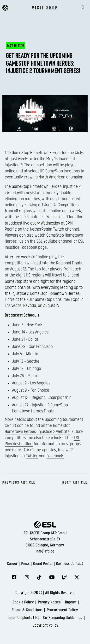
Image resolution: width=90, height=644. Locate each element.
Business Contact (69, 564)
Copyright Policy (45, 626)
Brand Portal (43, 564)
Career (12, 564)
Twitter (32, 456)
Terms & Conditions (27, 610)
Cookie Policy (23, 602)
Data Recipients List (23, 618)
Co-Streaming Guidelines (63, 618)
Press (25, 564)
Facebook (55, 456)
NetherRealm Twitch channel (54, 229)
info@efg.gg (45, 551)
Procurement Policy (62, 610)
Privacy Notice (49, 602)
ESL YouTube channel (54, 241)
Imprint (71, 602)
